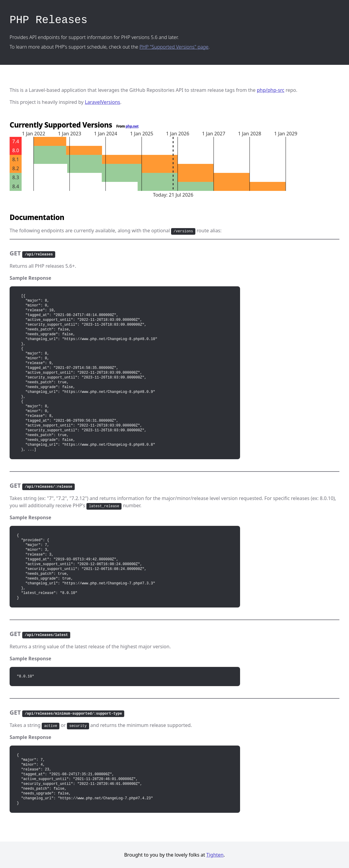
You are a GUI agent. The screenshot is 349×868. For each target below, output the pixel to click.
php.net (132, 126)
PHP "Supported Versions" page (174, 47)
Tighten (215, 855)
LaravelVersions (103, 102)
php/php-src (271, 90)
